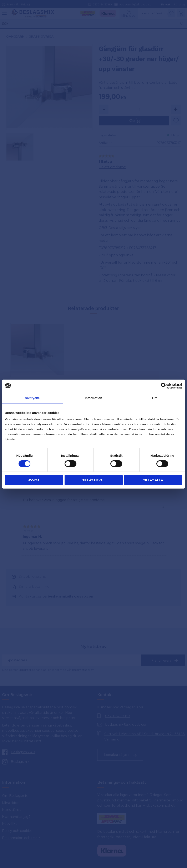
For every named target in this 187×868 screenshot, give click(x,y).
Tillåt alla (153, 480)
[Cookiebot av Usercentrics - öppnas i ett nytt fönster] (164, 386)
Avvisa (34, 480)
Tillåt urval (93, 480)
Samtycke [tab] (32, 398)
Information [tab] (93, 398)
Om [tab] (155, 398)
